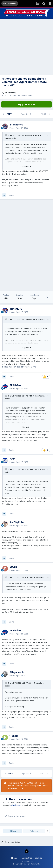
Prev (9, 114)
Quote (11, 195)
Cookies (38, 858)
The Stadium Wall (24, 95)
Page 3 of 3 (26, 114)
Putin (36, 577)
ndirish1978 (40, 469)
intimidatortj (10, 93)
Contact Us (27, 858)
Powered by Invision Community (27, 864)
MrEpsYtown (39, 396)
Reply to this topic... (15, 816)
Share (13, 831)
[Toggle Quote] (6, 135)
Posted (19, 128)
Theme (15, 858)
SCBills (36, 319)
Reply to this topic (27, 104)
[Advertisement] (26, 47)
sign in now (16, 805)
